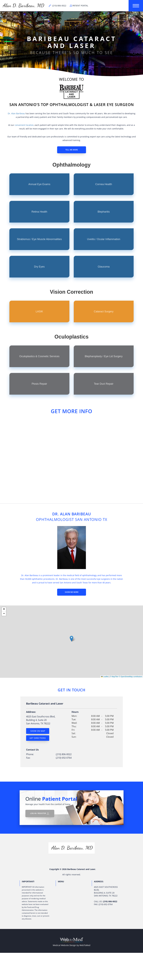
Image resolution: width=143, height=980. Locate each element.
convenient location (24, 125)
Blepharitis (104, 212)
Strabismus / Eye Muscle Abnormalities (39, 239)
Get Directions (38, 738)
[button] (71, 639)
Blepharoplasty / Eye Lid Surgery (104, 356)
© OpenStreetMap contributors (131, 677)
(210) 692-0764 (64, 758)
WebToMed (85, 945)
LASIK (39, 311)
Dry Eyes (39, 267)
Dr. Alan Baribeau (16, 113)
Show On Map (38, 731)
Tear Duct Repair (104, 384)
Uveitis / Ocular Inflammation (104, 239)
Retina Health (39, 212)
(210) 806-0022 (64, 754)
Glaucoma (104, 267)
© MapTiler (114, 677)
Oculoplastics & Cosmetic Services (39, 356)
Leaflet (105, 677)
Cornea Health (104, 184)
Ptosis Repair (39, 384)
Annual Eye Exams (39, 184)
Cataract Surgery (104, 311)
